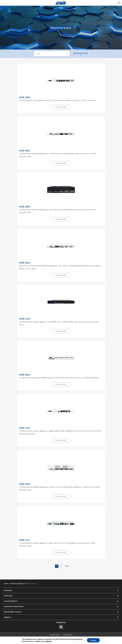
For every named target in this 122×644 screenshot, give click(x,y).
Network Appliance (18, 584)
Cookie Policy (67, 635)
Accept (93, 640)
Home (6, 584)
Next (67, 566)
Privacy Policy (55, 635)
